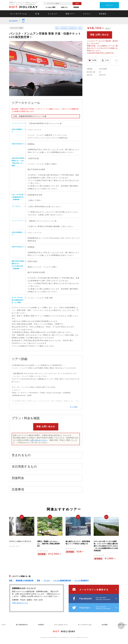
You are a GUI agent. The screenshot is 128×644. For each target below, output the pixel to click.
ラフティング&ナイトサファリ (20, 541)
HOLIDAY (24, 7)
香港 (23, 20)
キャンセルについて (61, 625)
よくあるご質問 (50, 7)
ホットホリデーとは (19, 14)
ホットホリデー (14, 21)
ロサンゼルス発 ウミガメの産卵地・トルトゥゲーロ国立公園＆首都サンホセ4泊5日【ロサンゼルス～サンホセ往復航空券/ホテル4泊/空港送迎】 (106, 546)
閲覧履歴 (76, 7)
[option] (46, 69)
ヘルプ (3, 625)
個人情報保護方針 (22, 625)
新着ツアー (70, 14)
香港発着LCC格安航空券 (69, 28)
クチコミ (87, 14)
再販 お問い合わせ (46, 427)
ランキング (53, 14)
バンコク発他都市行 (82, 581)
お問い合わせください (39, 440)
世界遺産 (103, 14)
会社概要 (105, 625)
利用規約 (41, 625)
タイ (23, 22)
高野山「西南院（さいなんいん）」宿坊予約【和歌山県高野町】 (49, 544)
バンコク (47, 581)
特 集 (37, 14)
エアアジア (102, 75)
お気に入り (64, 7)
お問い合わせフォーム (20, 603)
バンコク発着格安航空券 (62, 581)
